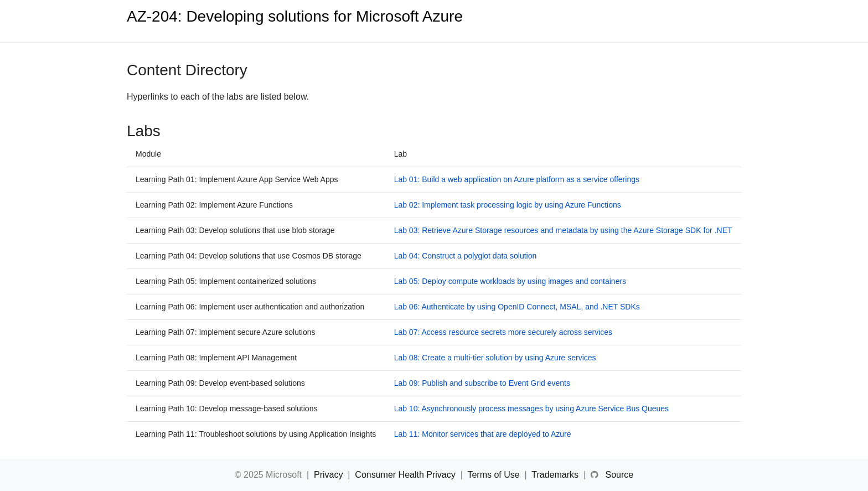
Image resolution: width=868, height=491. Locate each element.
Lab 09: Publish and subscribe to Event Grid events (482, 383)
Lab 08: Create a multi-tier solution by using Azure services (495, 358)
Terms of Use (495, 475)
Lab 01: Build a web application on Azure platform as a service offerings (517, 179)
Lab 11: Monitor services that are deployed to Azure (483, 434)
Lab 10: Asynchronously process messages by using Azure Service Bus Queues (532, 409)
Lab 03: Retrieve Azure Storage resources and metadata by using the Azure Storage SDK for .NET (563, 230)
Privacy (330, 475)
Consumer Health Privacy (406, 475)
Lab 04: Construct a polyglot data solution (466, 256)
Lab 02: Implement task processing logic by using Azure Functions (508, 205)
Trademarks (556, 475)
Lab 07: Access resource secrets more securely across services (503, 332)
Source (619, 475)
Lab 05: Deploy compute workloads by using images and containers (510, 281)
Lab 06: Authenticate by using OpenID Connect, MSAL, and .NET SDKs (517, 307)
